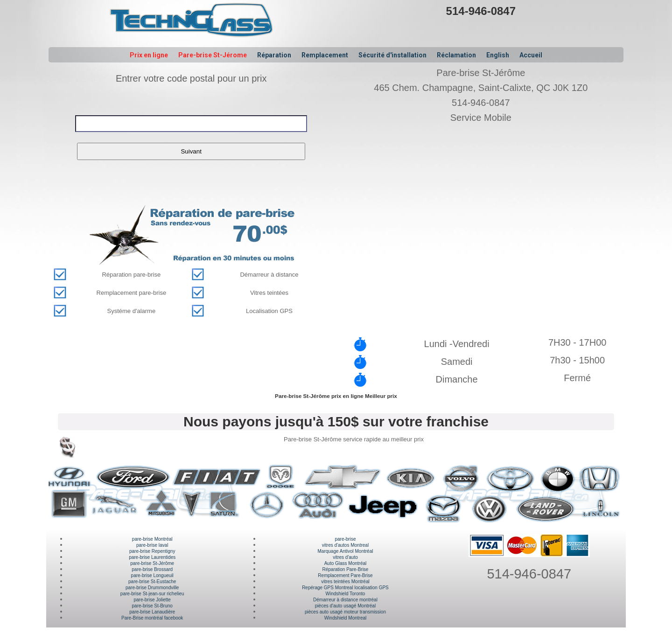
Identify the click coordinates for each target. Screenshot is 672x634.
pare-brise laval (152, 545)
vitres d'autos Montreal (345, 545)
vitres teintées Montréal (345, 582)
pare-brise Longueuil (152, 575)
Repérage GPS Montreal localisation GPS (345, 588)
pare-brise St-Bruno (152, 606)
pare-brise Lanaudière (152, 612)
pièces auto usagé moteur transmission (345, 612)
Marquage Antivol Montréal (345, 551)
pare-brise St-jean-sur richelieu (152, 594)
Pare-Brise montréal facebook (152, 618)
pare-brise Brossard (152, 569)
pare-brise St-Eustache (152, 582)
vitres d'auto (345, 557)
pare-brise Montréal (152, 539)
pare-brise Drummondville (152, 588)
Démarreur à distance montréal (345, 600)
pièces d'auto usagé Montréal (345, 606)
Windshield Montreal (346, 618)
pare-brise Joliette (152, 600)
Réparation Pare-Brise (346, 569)
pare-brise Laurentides (152, 557)
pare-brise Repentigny (152, 551)
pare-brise (345, 539)
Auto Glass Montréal (346, 563)
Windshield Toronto (346, 594)
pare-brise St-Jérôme (152, 563)
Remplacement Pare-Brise (345, 575)
